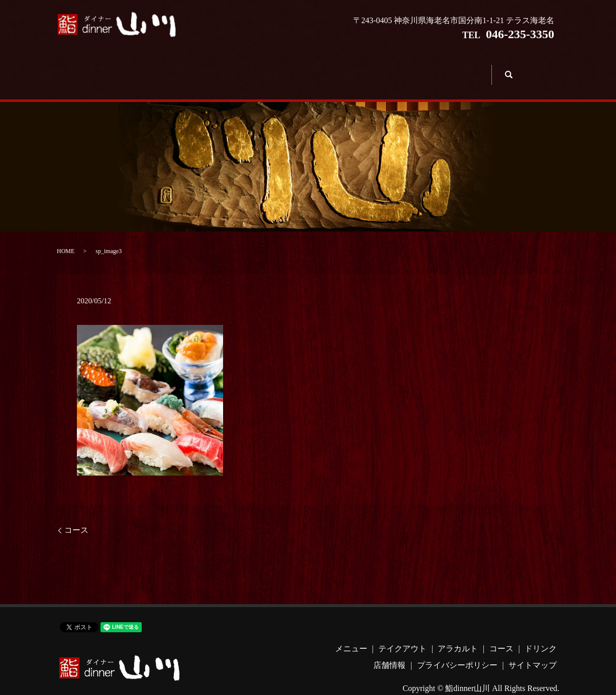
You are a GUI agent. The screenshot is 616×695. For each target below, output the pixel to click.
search (507, 67)
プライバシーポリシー (457, 651)
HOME (66, 236)
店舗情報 (459, 68)
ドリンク (395, 68)
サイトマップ (533, 651)
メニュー (136, 68)
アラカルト (265, 68)
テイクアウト (201, 68)
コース (330, 68)
